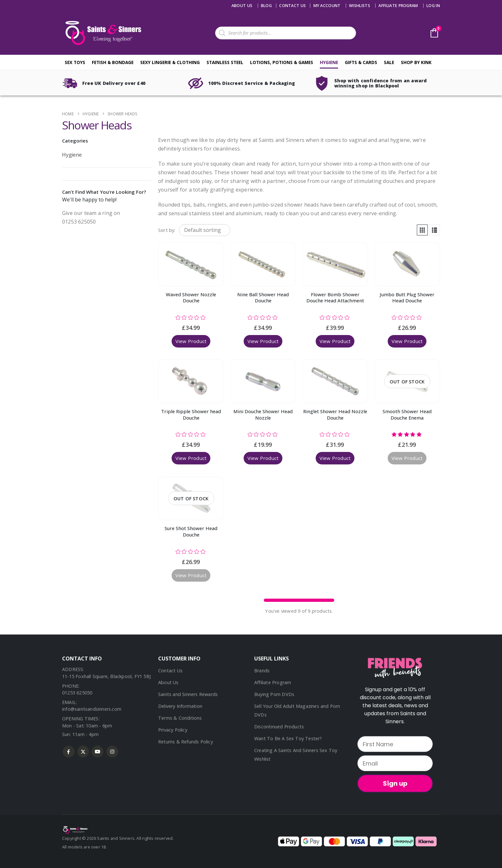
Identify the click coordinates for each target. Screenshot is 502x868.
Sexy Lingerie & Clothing (170, 62)
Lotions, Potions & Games (282, 62)
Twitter (83, 752)
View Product (191, 341)
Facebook (69, 752)
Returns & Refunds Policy (186, 742)
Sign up (395, 783)
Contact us (292, 6)
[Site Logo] (102, 33)
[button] (422, 230)
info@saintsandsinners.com (92, 709)
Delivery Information (180, 706)
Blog (266, 6)
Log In (433, 6)
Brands (262, 671)
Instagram (112, 752)
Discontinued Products (279, 727)
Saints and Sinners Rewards (188, 694)
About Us (242, 6)
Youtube (97, 752)
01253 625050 (77, 693)
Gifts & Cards (361, 62)
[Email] (395, 763)
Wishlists (360, 6)
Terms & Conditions (180, 718)
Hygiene (329, 62)
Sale (389, 62)
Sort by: (167, 230)
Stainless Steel (225, 62)
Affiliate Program (398, 6)
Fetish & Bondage (113, 62)
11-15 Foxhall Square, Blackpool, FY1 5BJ (106, 676)
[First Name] (395, 744)
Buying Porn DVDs (274, 694)
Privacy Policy (173, 730)
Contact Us (170, 671)
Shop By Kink (416, 62)
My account (327, 6)
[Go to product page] (191, 264)
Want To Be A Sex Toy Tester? (288, 738)
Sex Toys (75, 62)
